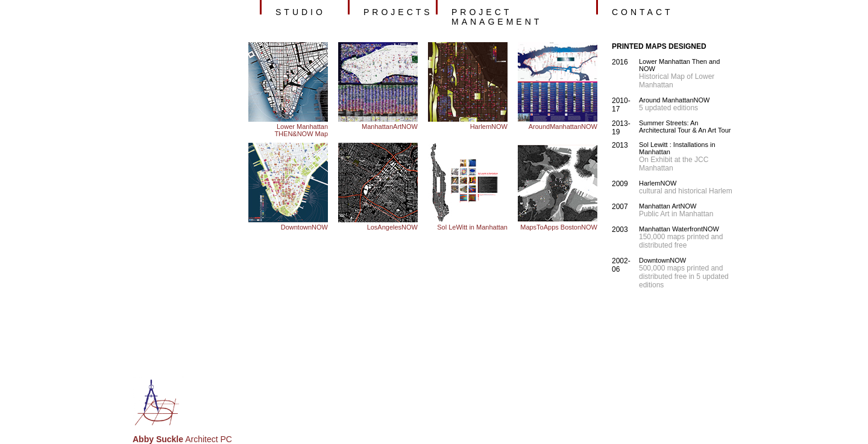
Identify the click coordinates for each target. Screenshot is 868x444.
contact (643, 12)
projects (398, 12)
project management (497, 17)
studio (300, 12)
